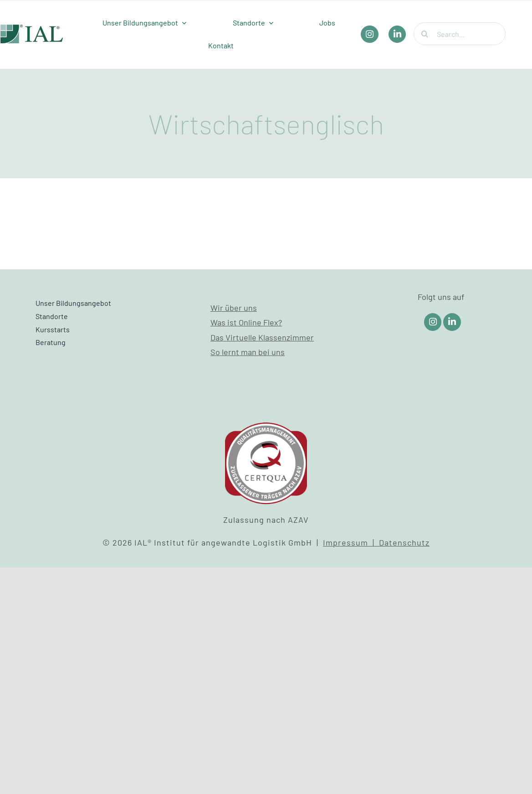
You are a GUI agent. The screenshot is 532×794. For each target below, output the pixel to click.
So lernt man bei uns (248, 352)
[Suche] (425, 34)
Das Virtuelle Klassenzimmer (262, 337)
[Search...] (460, 34)
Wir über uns (234, 308)
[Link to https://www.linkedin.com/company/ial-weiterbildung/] (452, 322)
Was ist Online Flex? (246, 322)
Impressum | (351, 542)
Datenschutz (404, 542)
